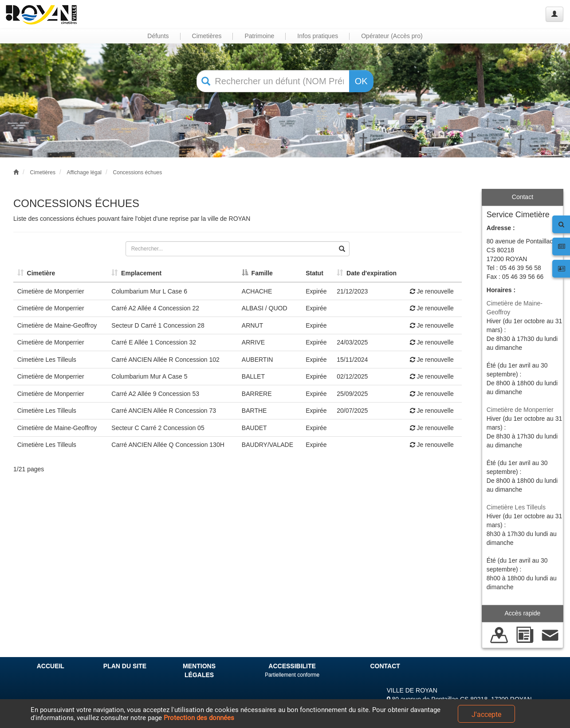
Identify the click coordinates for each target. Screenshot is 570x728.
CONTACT (385, 666)
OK (361, 81)
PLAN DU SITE (125, 666)
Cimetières (43, 172)
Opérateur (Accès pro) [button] (392, 36)
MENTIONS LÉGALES (199, 670)
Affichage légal (84, 172)
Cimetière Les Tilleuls (516, 507)
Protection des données (199, 718)
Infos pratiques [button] (318, 36)
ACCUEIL (51, 666)
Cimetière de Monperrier (520, 410)
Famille (257, 273)
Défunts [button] (158, 36)
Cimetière (36, 273)
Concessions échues (138, 172)
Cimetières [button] (207, 36)
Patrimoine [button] (259, 36)
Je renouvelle (432, 291)
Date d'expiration (367, 273)
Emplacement (136, 273)
